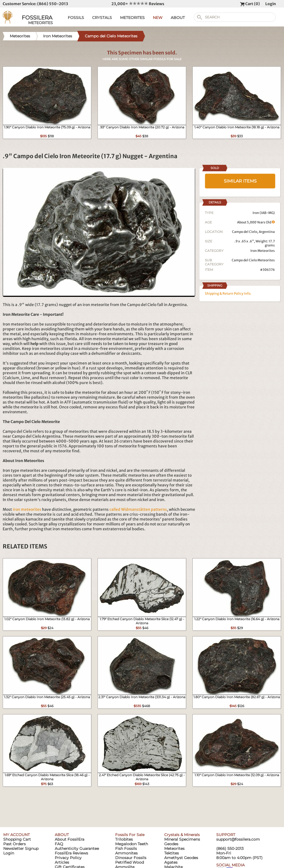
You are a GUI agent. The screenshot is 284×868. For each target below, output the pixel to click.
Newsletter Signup (21, 849)
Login (271, 4)
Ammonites (126, 853)
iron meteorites (27, 509)
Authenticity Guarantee (77, 849)
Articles (62, 862)
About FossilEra (70, 839)
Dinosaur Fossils (131, 858)
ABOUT (178, 18)
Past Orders (14, 844)
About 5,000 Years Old (256, 222)
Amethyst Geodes (181, 858)
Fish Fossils (126, 849)
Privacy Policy (68, 858)
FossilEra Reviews (71, 853)
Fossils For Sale (130, 835)
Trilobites (124, 839)
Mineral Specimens (182, 839)
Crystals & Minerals (182, 835)
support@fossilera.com (238, 839)
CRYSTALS (102, 18)
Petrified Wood (130, 862)
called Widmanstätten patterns (138, 509)
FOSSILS (76, 18)
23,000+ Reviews (138, 4)
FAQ (59, 844)
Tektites (172, 853)
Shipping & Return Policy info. (228, 293)
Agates (171, 862)
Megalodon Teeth (132, 844)
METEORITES (132, 18)
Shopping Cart (17, 839)
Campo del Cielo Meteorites (253, 260)
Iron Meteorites (263, 251)
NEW (158, 18)
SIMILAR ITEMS (240, 181)
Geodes (171, 844)
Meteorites (174, 849)
